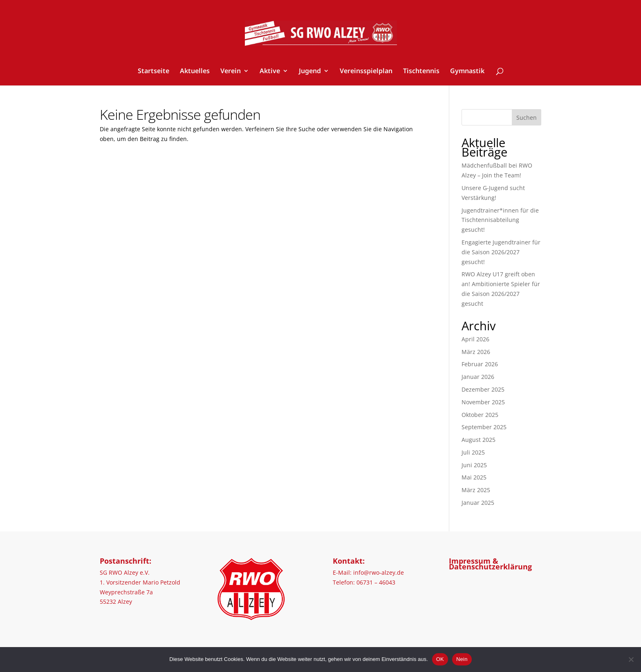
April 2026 (475, 339)
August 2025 (479, 440)
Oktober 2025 (480, 415)
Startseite (154, 72)
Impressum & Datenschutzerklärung (490, 564)
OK (440, 659)
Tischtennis (421, 72)
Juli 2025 (473, 452)
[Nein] (631, 659)
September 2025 (484, 427)
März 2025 (476, 490)
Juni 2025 (474, 465)
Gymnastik (467, 72)
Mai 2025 (474, 477)
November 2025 (483, 402)
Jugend (310, 72)
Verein (231, 72)
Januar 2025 (478, 503)
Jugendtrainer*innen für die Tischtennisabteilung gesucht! (500, 220)
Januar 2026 (478, 377)
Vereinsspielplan (366, 72)
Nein (462, 659)
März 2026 (476, 352)
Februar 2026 (480, 364)
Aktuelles (195, 72)
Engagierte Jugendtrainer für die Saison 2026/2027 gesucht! (501, 252)
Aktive (270, 72)
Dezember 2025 (483, 389)
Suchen (527, 118)
